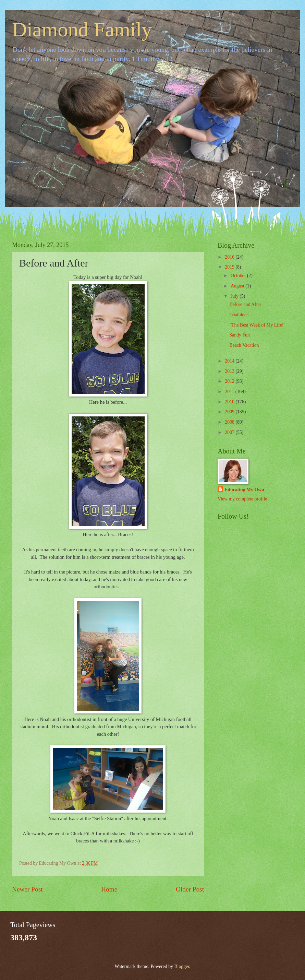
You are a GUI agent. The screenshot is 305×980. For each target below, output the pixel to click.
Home (109, 889)
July (235, 296)
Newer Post (27, 889)
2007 (230, 432)
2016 (230, 257)
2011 (230, 392)
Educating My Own (244, 490)
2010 (230, 402)
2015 (230, 267)
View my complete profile (242, 499)
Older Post (190, 889)
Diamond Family (82, 29)
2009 (230, 412)
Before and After (245, 304)
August (238, 286)
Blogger (182, 966)
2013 (230, 371)
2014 (230, 361)
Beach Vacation (244, 345)
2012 (230, 381)
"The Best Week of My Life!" (257, 325)
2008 (230, 422)
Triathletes (239, 315)
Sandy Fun (239, 335)
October (239, 276)
